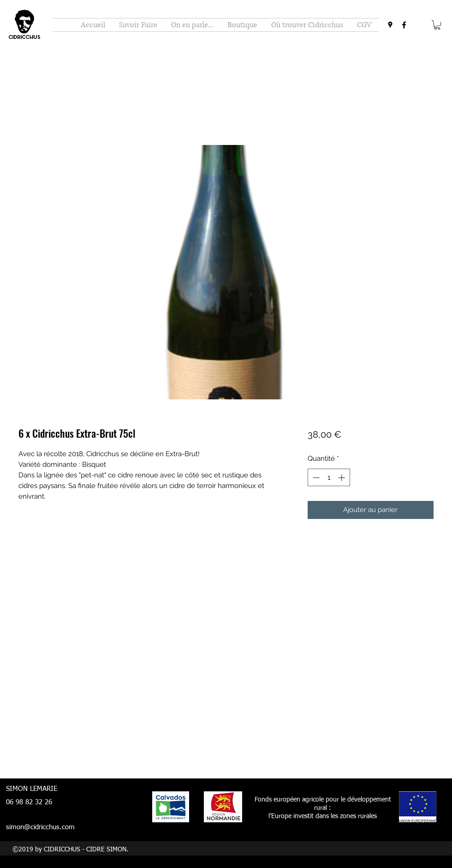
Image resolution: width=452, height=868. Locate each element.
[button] (437, 25)
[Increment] (342, 478)
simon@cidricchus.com (40, 827)
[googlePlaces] (390, 25)
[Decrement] (315, 478)
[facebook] (404, 25)
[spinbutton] (329, 478)
